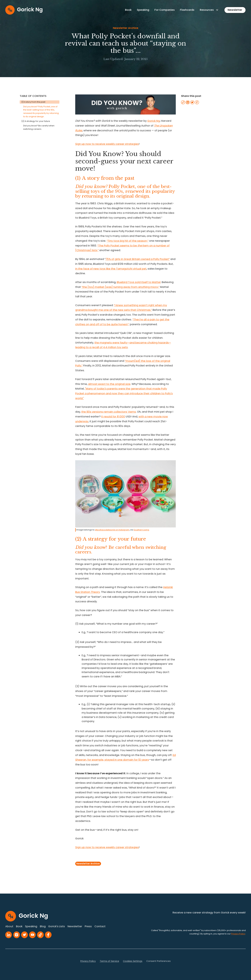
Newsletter (235, 10)
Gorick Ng (154, 121)
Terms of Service (109, 961)
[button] (209, 10)
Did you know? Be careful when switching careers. (39, 127)
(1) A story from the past (33, 102)
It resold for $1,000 (113, 417)
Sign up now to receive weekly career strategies (107, 144)
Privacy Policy (88, 961)
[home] (24, 10)
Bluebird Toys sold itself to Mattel (139, 282)
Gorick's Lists (57, 927)
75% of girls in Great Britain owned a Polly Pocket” (138, 259)
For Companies (165, 10)
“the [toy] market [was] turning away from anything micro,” (120, 287)
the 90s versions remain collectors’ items (109, 412)
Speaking (143, 10)
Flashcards (187, 10)
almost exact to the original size (109, 384)
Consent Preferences (158, 961)
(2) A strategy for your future (36, 121)
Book (128, 10)
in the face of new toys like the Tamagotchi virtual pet (111, 269)
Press (88, 927)
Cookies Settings (133, 961)
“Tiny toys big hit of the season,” (128, 241)
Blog (43, 927)
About (9, 927)
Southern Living (141, 530)
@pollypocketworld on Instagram (112, 530)
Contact (100, 927)
